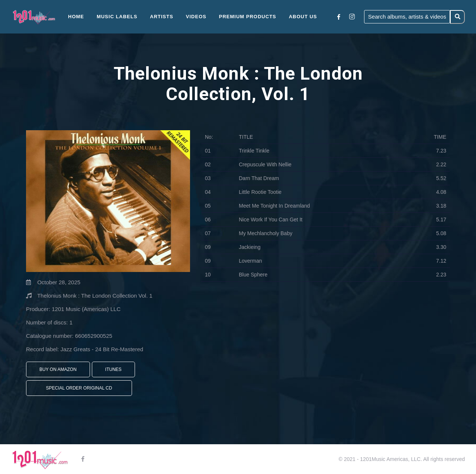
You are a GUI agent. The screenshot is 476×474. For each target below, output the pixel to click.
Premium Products (248, 17)
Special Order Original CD (79, 388)
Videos (196, 17)
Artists (162, 17)
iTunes (113, 369)
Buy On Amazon (58, 369)
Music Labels (117, 17)
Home (76, 17)
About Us (303, 17)
